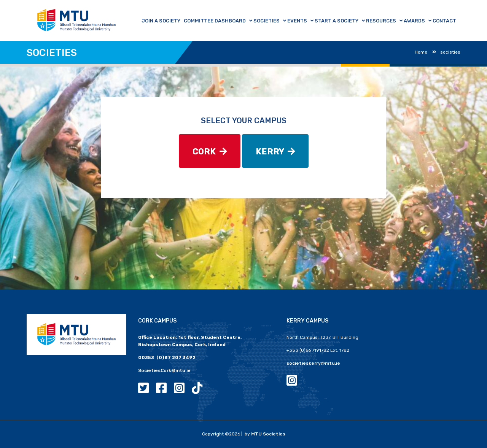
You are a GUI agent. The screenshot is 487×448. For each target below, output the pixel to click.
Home (421, 52)
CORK (210, 152)
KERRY (275, 152)
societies (446, 52)
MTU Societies (268, 434)
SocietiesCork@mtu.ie (164, 370)
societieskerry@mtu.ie (313, 363)
